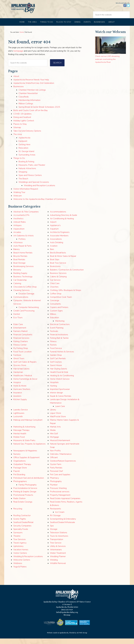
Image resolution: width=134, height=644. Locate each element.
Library (53, 415)
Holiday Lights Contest (24, 126)
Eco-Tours (18, 323)
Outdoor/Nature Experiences (63, 466)
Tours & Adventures (59, 541)
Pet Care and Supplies (60, 480)
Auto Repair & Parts (22, 251)
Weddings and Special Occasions (34, 188)
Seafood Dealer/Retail (23, 528)
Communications (21, 303)
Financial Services (21, 344)
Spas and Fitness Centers (30, 181)
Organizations (19, 466)
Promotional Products (23, 501)
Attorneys (18, 248)
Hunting (53, 391)
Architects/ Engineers (60, 238)
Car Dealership (20, 286)
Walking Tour (19, 198)
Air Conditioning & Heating (62, 224)
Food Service (56, 354)
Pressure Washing (58, 494)
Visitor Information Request (26, 194)
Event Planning (57, 333)
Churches (54, 292)
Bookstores (55, 272)
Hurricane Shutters (22, 395)
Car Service (55, 286)
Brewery (17, 275)
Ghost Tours (19, 364)
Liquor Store (56, 419)
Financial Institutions (59, 340)
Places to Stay (20, 130)
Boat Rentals (19, 265)
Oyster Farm (56, 470)
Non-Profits (55, 456)
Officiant (54, 463)
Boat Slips (55, 265)
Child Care (55, 289)
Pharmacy (54, 483)
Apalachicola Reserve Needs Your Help (31, 85)
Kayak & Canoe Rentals (61, 402)
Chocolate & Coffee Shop (25, 292)
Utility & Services (58, 552)
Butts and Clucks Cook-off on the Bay (30, 116)
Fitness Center (20, 350)
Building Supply (20, 279)
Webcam (18, 201)
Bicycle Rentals (20, 262)
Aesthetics (18, 224)
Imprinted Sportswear (60, 395)
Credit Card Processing (24, 316)
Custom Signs (56, 316)
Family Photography (28, 490)
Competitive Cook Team (61, 303)
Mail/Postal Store (58, 422)
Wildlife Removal (58, 569)
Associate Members (59, 241)
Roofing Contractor (22, 521)
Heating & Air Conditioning (62, 381)
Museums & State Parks (24, 446)
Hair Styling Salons (58, 374)
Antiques (17, 231)
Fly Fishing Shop (21, 354)
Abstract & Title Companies (26, 217)
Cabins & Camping (58, 282)
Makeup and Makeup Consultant (28, 425)
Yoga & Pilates (20, 572)
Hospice (17, 388)
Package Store (20, 473)
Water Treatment (58, 559)
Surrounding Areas (27, 160)
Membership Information (30, 106)
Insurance (18, 398)
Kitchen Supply (20, 405)
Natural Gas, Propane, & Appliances (29, 449)
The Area (18, 140)
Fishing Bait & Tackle (59, 344)
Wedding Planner (58, 562)
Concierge (55, 306)
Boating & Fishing (26, 167)
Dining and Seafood (22, 123)
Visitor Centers (20, 559)
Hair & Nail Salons (21, 374)
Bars (52, 255)
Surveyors (18, 538)
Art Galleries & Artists (23, 241)
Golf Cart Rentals (58, 364)
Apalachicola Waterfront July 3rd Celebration (34, 89)
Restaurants (55, 514)
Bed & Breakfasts (58, 258)
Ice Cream (60, 518)
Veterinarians (56, 555)
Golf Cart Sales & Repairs (25, 367)
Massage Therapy (21, 436)
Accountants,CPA (21, 221)
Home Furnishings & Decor (25, 384)
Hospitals (54, 388)
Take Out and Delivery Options (27, 136)
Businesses (19, 92)
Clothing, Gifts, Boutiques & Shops (66, 296)
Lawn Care (60, 412)
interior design (56, 398)
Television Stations (59, 538)
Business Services (58, 279)
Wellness (18, 569)
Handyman (18, 378)
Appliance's (55, 231)
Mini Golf (54, 439)
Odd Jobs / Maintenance (61, 460)
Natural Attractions (27, 174)
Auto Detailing (57, 248)
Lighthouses (19, 419)
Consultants (55, 309)
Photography (56, 487)
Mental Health (20, 439)
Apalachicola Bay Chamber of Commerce (27, 12)
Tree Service (56, 548)
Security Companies (22, 531)
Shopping (23, 177)
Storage (54, 535)
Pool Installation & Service (25, 494)
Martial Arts (55, 432)
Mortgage (54, 443)
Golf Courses (56, 367)
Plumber (54, 490)
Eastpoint (23, 147)
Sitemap (17, 133)
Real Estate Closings (23, 507)
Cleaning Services (21, 296)
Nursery (17, 460)
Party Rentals (56, 473)
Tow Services (19, 545)
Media (53, 436)
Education (54, 323)
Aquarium (54, 234)
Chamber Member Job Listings (32, 95)
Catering (17, 289)
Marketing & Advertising (24, 432)
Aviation (54, 251)
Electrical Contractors (60, 330)
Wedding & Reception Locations (28, 562)
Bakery (16, 255)
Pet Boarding (19, 480)
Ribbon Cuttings (26, 109)
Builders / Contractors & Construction (67, 275)
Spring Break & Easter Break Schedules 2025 (39, 112)
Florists (53, 350)
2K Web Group (82, 638)
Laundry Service (21, 415)
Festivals (54, 337)
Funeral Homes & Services (62, 357)
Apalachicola (24, 143)
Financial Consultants (23, 340)
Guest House (56, 371)
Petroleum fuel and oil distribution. (29, 483)
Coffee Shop (56, 299)
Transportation (57, 545)
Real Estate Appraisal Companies (65, 504)
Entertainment (20, 333)
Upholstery (18, 552)
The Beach (23, 184)
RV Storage (55, 521)
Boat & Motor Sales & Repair (63, 262)
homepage (18, 56)
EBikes (53, 320)
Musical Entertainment (60, 446)
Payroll (16, 477)
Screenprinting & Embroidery (63, 524)
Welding (54, 565)
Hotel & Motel (20, 391)
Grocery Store (20, 371)
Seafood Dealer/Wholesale (62, 528)
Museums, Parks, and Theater (32, 171)
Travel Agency (20, 548)
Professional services (60, 497)
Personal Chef (56, 477)
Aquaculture (19, 234)
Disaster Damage (26, 299)
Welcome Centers (22, 565)
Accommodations (58, 217)
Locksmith (18, 422)
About (16, 82)
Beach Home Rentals (23, 258)
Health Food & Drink (59, 378)
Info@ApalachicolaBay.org (67, 618)
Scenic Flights (20, 524)
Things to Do (19, 164)
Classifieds (24, 102)
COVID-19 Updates (22, 119)
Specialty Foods (21, 535)
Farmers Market (20, 337)
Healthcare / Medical (23, 381)
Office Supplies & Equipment (26, 463)
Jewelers (17, 402)
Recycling (18, 514)
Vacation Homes (21, 555)
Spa (52, 531)
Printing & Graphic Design (25, 497)
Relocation (23, 153)
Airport (53, 227)
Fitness (53, 347)
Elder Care (18, 330)
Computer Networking (29, 313)
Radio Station (19, 504)
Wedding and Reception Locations (39, 191)
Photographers (20, 487)
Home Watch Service (60, 384)
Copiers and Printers (59, 313)
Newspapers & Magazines (25, 456)
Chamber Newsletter (28, 99)
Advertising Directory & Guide (64, 221)
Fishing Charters (21, 347)
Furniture (17, 361)
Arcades (17, 238)
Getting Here (24, 150)
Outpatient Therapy (22, 470)
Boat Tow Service (58, 268)
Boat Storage (19, 268)
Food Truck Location (22, 357)
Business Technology (23, 282)
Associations (56, 245)
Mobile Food (19, 443)
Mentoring (60, 326)
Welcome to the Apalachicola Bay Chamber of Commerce (40, 205)
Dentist (17, 320)
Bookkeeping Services (23, 272)
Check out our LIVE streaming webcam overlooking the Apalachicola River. (107, 65)
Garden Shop (56, 361)
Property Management (60, 501)
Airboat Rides (20, 227)
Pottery (22, 245)
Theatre (17, 541)
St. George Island (26, 157)
